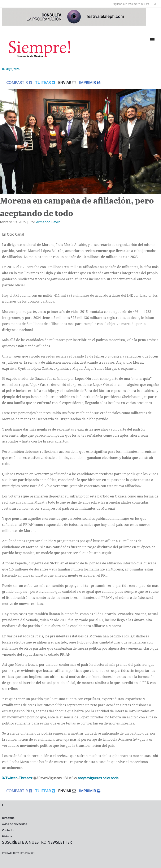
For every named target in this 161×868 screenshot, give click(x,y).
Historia (7, 836)
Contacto (8, 830)
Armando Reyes (48, 222)
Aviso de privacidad (15, 824)
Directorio (8, 818)
